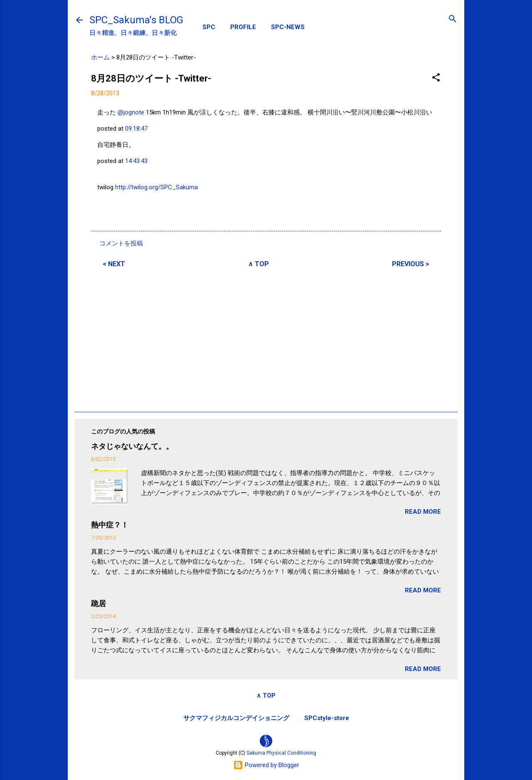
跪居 (99, 603)
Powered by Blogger (266, 765)
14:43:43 (136, 161)
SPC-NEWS (288, 27)
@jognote (131, 112)
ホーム (100, 57)
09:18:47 (136, 129)
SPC (209, 27)
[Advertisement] (266, 339)
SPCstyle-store (327, 718)
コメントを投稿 (121, 243)
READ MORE (423, 512)
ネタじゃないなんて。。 (132, 446)
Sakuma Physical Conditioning (281, 753)
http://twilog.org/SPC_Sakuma (156, 187)
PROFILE (243, 27)
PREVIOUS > (411, 264)
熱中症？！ (110, 525)
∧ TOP (259, 264)
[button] (436, 78)
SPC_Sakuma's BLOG (136, 20)
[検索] (453, 19)
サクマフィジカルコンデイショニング (236, 718)
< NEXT (114, 264)
